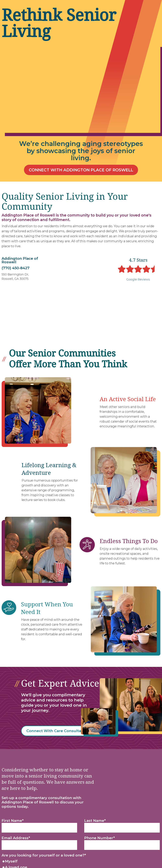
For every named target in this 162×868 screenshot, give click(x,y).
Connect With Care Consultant (62, 687)
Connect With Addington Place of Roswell (81, 170)
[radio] (80, 818)
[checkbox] (80, 821)
